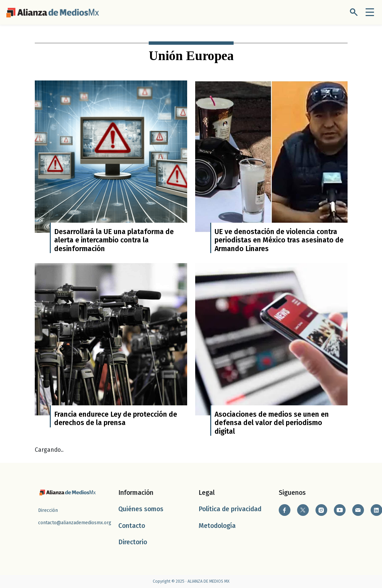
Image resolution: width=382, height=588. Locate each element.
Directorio (133, 542)
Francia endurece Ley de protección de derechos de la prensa (116, 419)
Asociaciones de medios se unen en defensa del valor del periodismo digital (272, 423)
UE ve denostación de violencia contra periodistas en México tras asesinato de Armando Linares (279, 240)
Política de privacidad (230, 509)
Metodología (217, 526)
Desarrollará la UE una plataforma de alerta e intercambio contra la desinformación (114, 240)
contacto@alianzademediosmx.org (75, 523)
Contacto (132, 526)
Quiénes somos (141, 509)
